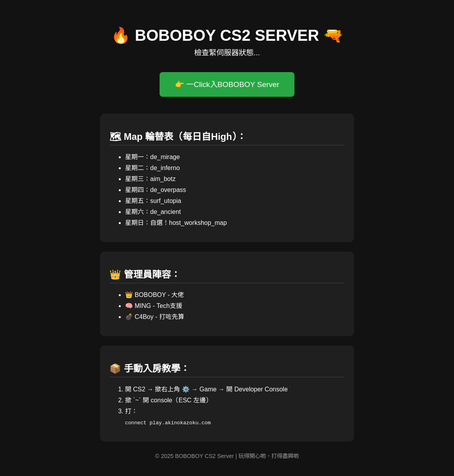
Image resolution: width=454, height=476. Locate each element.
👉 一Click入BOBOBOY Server (227, 84)
